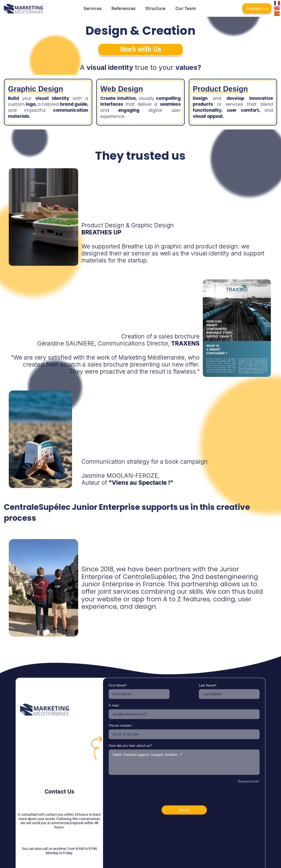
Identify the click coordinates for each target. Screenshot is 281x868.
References (123, 8)
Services (93, 8)
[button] (96, 8)
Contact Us (257, 9)
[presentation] (138, 792)
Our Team (186, 8)
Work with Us (140, 49)
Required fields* (249, 781)
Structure (155, 8)
